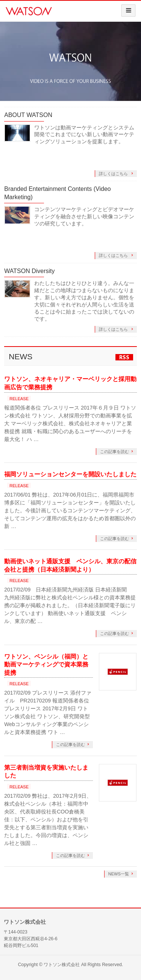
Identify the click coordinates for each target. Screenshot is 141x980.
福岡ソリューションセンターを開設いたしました (70, 474)
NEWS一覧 (119, 874)
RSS (124, 357)
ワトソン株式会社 (62, 965)
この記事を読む (114, 452)
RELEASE (19, 399)
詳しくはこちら (114, 174)
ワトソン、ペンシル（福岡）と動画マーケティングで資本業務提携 (46, 665)
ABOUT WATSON (28, 115)
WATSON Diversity (29, 271)
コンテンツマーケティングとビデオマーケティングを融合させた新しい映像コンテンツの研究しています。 (84, 216)
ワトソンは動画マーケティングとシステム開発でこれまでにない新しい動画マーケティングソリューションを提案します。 (84, 135)
